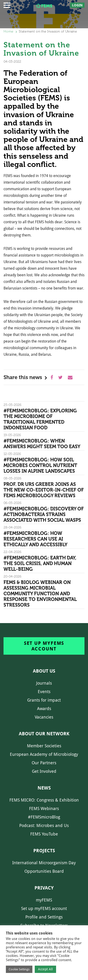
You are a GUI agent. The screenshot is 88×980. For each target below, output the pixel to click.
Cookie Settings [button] (19, 969)
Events (44, 692)
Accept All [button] (45, 969)
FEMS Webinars (44, 808)
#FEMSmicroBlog (44, 817)
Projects (44, 851)
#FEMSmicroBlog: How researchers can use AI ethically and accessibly (35, 539)
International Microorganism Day (44, 863)
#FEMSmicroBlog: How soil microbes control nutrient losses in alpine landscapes (40, 465)
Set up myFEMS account (44, 646)
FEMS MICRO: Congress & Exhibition (44, 800)
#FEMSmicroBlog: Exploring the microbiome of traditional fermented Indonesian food (40, 419)
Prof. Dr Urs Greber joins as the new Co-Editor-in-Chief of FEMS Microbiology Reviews (44, 490)
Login (77, 5)
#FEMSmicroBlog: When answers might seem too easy (42, 444)
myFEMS (44, 900)
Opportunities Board (44, 871)
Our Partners (44, 763)
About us (44, 671)
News (44, 788)
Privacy (44, 888)
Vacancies (44, 717)
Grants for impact (44, 700)
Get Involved (44, 771)
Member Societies (44, 746)
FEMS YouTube (44, 834)
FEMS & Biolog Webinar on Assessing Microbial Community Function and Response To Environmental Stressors (40, 594)
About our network (44, 734)
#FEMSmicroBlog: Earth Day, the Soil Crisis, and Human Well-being (40, 563)
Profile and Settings (44, 917)
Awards (44, 709)
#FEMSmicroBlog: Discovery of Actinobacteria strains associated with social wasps (44, 514)
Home (8, 31)
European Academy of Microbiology (44, 754)
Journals (44, 683)
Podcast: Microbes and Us (44, 825)
